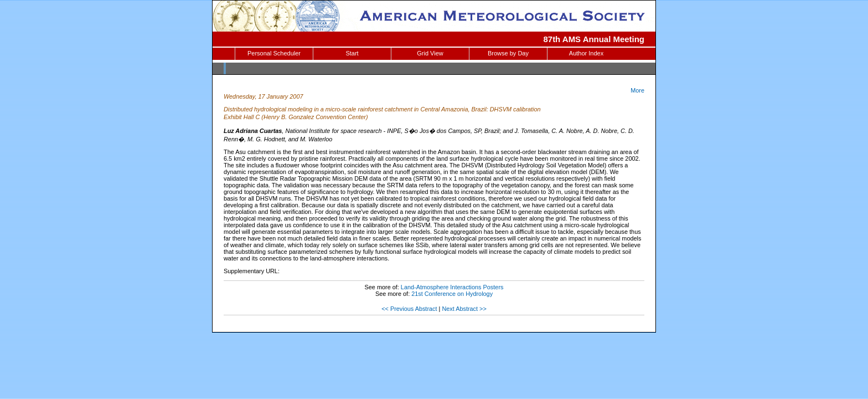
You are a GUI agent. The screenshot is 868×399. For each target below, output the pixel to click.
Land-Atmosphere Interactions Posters (452, 287)
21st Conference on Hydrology (452, 294)
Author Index (586, 53)
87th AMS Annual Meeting (594, 39)
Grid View (430, 53)
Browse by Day (508, 53)
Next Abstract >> (464, 309)
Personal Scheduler (274, 53)
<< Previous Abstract (409, 309)
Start (352, 53)
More (637, 90)
